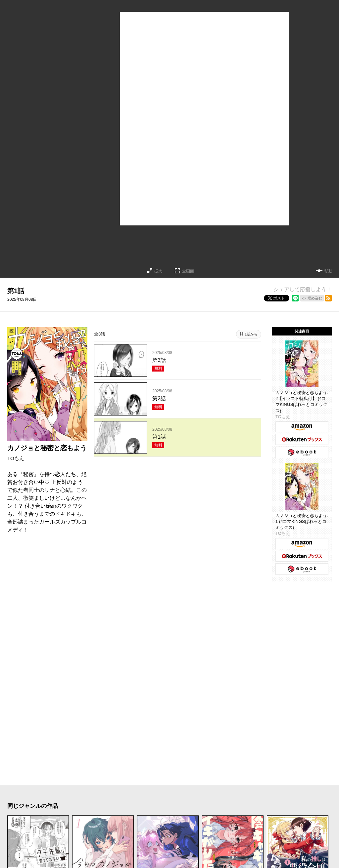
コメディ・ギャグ (99, 808)
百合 (203, 821)
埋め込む (315, 298)
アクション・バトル (237, 808)
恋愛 (19, 808)
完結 (136, 834)
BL (226, 821)
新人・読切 (102, 834)
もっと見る (167, 757)
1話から (251, 334)
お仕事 (22, 834)
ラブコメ (50, 808)
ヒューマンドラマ (62, 821)
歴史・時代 (292, 808)
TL (246, 821)
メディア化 (59, 834)
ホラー (145, 808)
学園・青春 (278, 821)
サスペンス (182, 808)
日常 (19, 821)
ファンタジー (166, 821)
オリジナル (170, 834)
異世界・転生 (117, 821)
